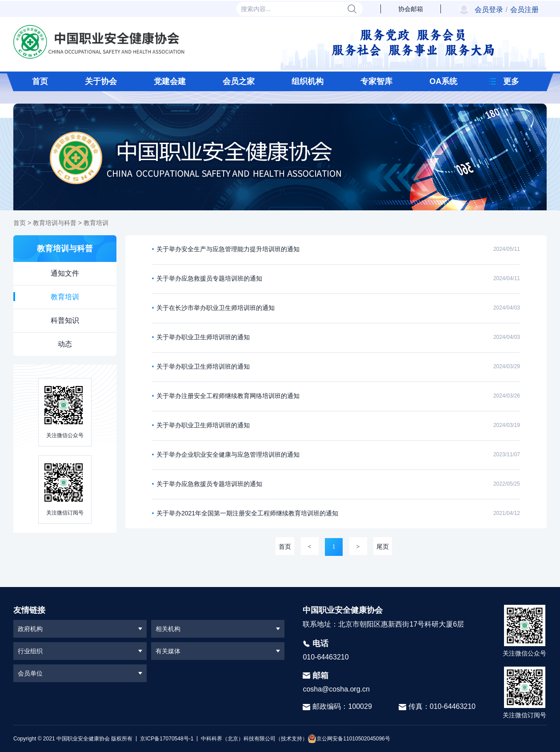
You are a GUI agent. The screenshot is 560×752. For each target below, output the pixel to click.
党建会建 (170, 81)
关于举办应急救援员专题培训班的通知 (209, 278)
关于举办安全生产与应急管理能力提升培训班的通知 (228, 249)
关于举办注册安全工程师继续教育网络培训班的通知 (228, 396)
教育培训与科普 (55, 223)
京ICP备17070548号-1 (167, 739)
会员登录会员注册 (507, 10)
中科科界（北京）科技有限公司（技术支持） (252, 739)
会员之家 (239, 81)
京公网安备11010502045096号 (349, 739)
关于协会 (101, 81)
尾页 (383, 547)
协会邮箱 (411, 9)
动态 (65, 344)
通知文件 (65, 273)
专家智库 (376, 81)
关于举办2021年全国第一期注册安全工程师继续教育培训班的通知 (247, 513)
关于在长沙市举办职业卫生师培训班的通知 (216, 308)
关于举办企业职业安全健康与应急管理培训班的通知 (228, 454)
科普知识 (65, 320)
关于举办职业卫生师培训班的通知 (203, 337)
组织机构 (308, 81)
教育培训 (96, 223)
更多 (511, 81)
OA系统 (443, 81)
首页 (40, 81)
